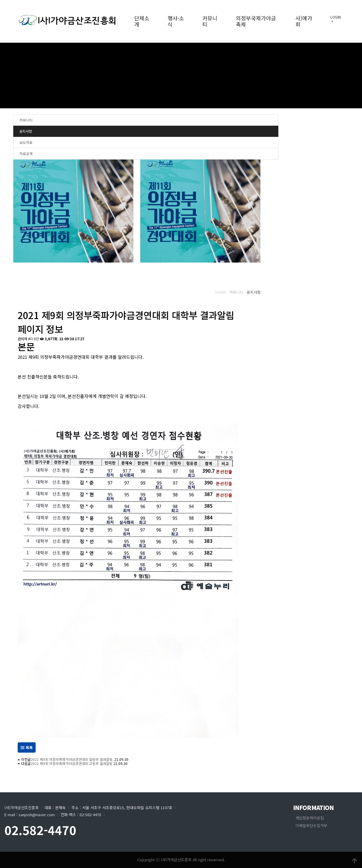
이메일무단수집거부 (311, 825)
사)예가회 (304, 21)
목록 (27, 747)
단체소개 (142, 21)
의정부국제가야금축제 (256, 21)
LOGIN (336, 17)
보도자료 (26, 142)
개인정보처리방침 (310, 818)
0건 (34, 339)
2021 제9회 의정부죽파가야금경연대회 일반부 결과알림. (72, 759)
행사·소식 (176, 21)
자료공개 (26, 153)
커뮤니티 (210, 21)
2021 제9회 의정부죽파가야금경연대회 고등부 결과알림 (72, 763)
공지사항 (26, 131)
